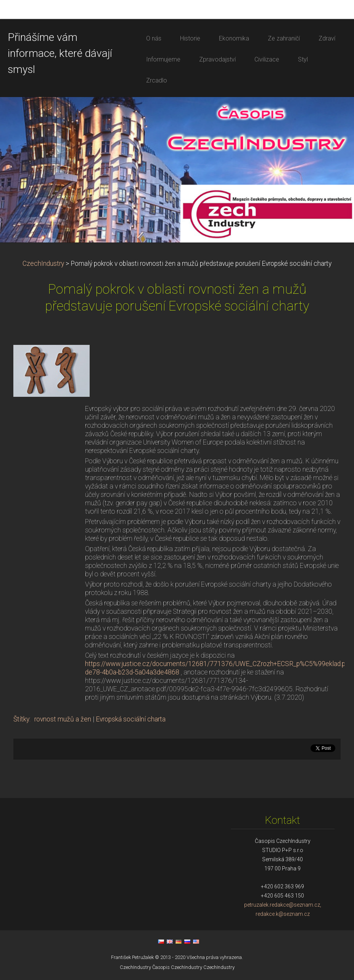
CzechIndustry (43, 264)
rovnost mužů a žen (63, 719)
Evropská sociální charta (131, 719)
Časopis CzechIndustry (177, 967)
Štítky (21, 719)
